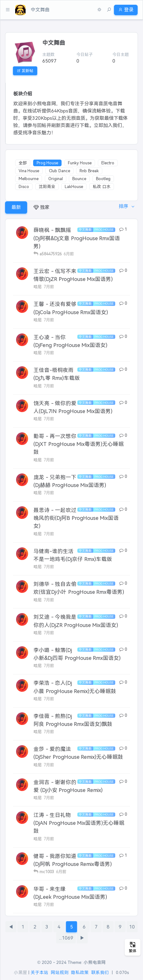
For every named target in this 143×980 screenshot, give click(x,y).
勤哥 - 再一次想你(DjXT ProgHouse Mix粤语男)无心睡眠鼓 (79, 444)
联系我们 (100, 973)
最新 (16, 207)
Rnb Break (89, 171)
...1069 (66, 938)
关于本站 (39, 973)
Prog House (48, 163)
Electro (108, 163)
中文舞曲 (85, 230)
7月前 (49, 287)
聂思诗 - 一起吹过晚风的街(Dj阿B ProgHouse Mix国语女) (76, 518)
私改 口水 (102, 187)
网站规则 (60, 973)
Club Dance (60, 171)
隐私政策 (80, 973)
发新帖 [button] (25, 71)
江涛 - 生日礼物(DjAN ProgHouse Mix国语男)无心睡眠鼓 (79, 823)
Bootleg (103, 179)
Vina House (29, 171)
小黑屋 (21, 973)
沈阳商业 (47, 187)
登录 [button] (126, 10)
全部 (23, 163)
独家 (42, 207)
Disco (24, 187)
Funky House (80, 163)
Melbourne (29, 179)
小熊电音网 (95, 962)
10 (132, 927)
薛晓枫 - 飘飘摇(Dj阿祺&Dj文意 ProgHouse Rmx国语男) (77, 238)
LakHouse (74, 187)
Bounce (79, 179)
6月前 (69, 254)
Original (56, 179)
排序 (124, 206)
